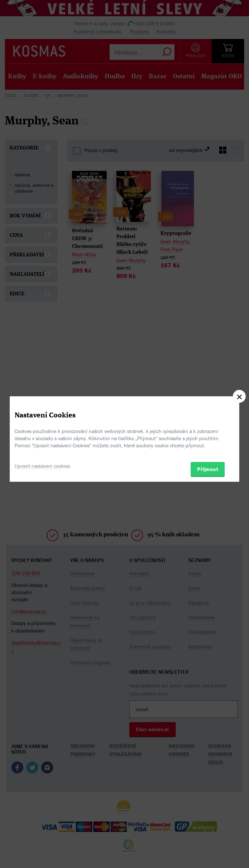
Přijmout (208, 469)
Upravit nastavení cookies (42, 466)
